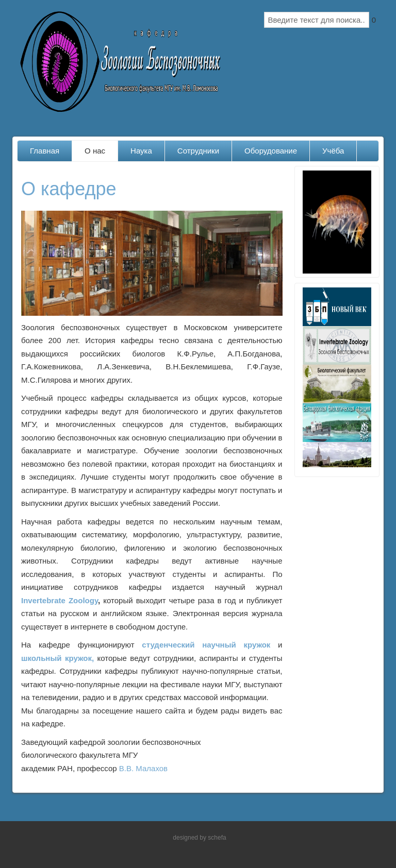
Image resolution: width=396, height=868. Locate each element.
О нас (95, 151)
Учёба (333, 151)
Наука (141, 151)
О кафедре (69, 189)
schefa (217, 838)
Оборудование (271, 151)
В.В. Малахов (143, 768)
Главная (45, 151)
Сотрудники (198, 151)
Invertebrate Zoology (60, 600)
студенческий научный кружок (206, 645)
